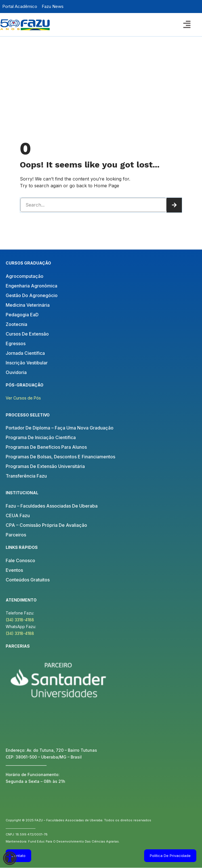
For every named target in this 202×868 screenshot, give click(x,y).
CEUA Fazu (18, 515)
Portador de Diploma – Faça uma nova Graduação (60, 428)
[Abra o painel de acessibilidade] (10, 858)
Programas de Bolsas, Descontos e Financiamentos (60, 457)
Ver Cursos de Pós (23, 398)
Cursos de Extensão (27, 334)
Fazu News (53, 6)
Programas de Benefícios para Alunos (46, 447)
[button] (187, 24)
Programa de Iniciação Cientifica (41, 437)
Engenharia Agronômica (31, 286)
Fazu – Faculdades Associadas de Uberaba (52, 506)
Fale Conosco (20, 560)
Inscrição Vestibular (27, 363)
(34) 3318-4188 (20, 620)
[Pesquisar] (174, 205)
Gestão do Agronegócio (32, 295)
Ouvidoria (16, 372)
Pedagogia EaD (22, 315)
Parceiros (16, 535)
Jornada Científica (25, 353)
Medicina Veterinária (28, 305)
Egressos (16, 343)
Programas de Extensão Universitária (45, 466)
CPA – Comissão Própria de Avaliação (46, 525)
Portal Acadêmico (20, 6)
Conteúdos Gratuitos (28, 580)
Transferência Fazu (26, 476)
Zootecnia (16, 324)
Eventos (14, 570)
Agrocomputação (25, 276)
